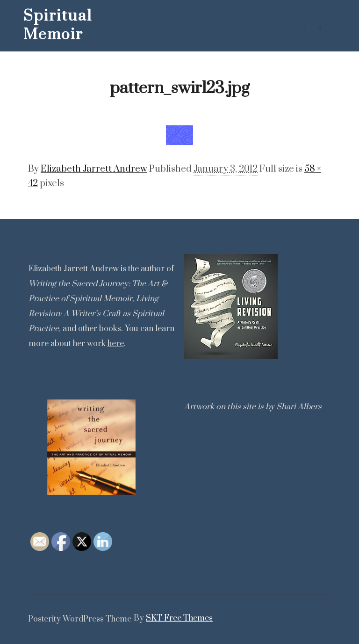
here (116, 344)
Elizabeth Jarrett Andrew (94, 169)
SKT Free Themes (179, 618)
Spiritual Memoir (58, 25)
